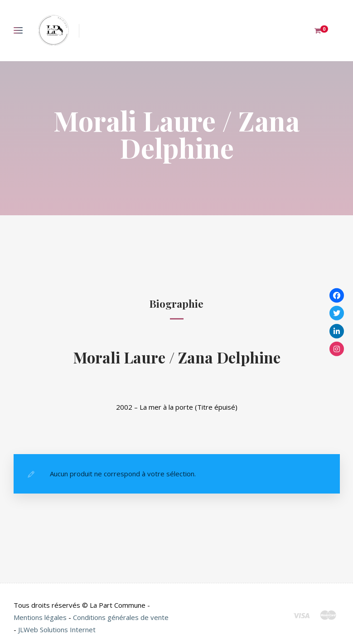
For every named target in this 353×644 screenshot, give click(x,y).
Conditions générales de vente (121, 617)
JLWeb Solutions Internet (57, 629)
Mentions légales (40, 617)
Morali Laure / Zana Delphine (177, 357)
